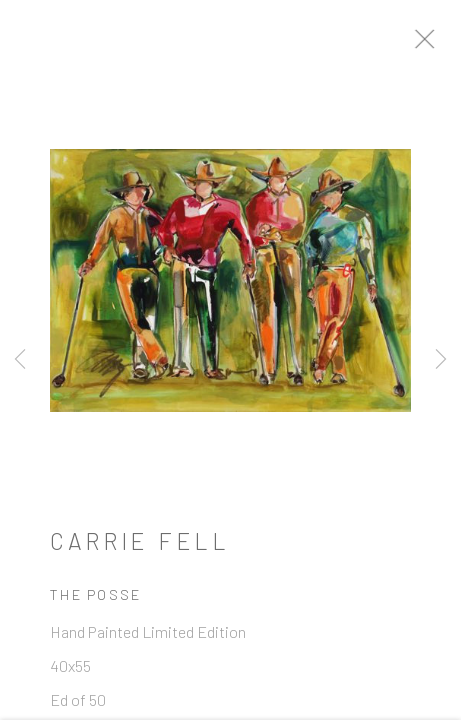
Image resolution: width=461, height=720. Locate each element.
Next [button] (441, 360)
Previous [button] (20, 360)
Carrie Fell (140, 547)
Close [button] (440, 45)
